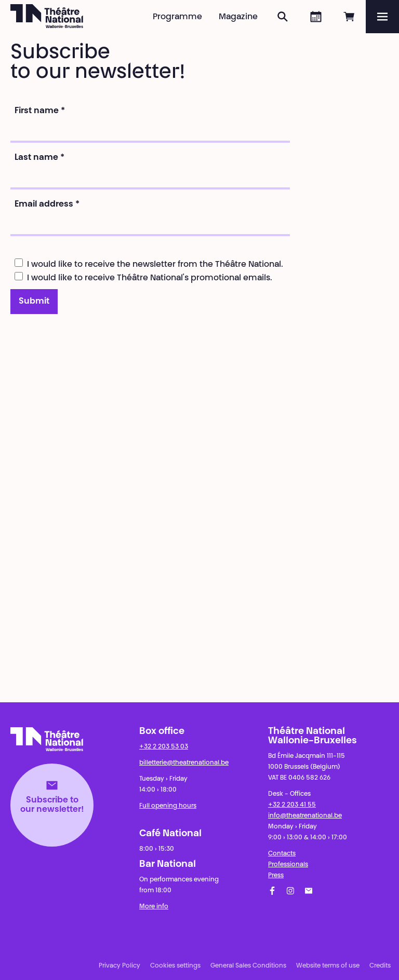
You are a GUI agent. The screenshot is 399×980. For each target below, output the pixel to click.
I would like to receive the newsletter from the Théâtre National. (149, 264)
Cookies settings (175, 966)
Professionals (288, 865)
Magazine (238, 17)
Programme (177, 17)
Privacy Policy (119, 966)
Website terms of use (328, 966)
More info (154, 907)
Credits (380, 966)
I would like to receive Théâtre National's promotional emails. (143, 277)
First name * (40, 111)
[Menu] (382, 17)
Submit (34, 302)
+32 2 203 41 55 (292, 805)
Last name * (39, 158)
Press (276, 876)
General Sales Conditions (248, 966)
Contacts (282, 854)
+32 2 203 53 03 (164, 747)
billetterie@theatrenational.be (184, 763)
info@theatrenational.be (305, 816)
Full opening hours (168, 806)
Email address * (47, 205)
